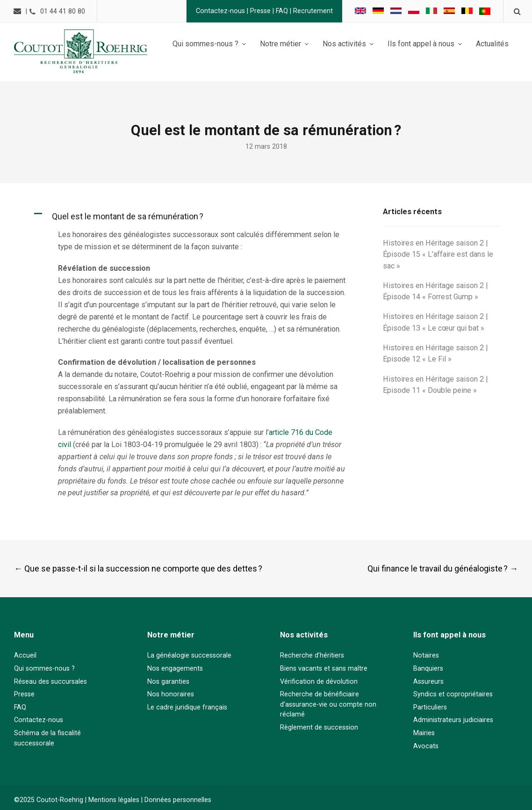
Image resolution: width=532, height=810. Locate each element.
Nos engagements (175, 669)
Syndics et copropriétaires (453, 694)
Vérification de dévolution (319, 682)
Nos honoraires (171, 694)
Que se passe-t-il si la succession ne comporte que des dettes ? (138, 568)
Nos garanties (168, 682)
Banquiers (428, 669)
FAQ (279, 11)
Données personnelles (178, 800)
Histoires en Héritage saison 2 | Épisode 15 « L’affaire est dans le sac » (438, 254)
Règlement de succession (319, 727)
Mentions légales (114, 800)
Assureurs (428, 682)
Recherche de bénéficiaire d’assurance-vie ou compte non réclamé (328, 704)
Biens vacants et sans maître (324, 669)
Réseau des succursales (50, 682)
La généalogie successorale (189, 655)
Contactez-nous (218, 11)
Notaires (426, 655)
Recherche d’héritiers (312, 655)
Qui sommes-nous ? (44, 669)
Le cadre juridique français (187, 707)
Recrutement (310, 11)
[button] (196, 216)
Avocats (426, 746)
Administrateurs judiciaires (453, 720)
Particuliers (430, 707)
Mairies (424, 733)
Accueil (25, 655)
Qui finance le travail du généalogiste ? (443, 568)
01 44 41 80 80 (65, 11)
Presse (258, 11)
